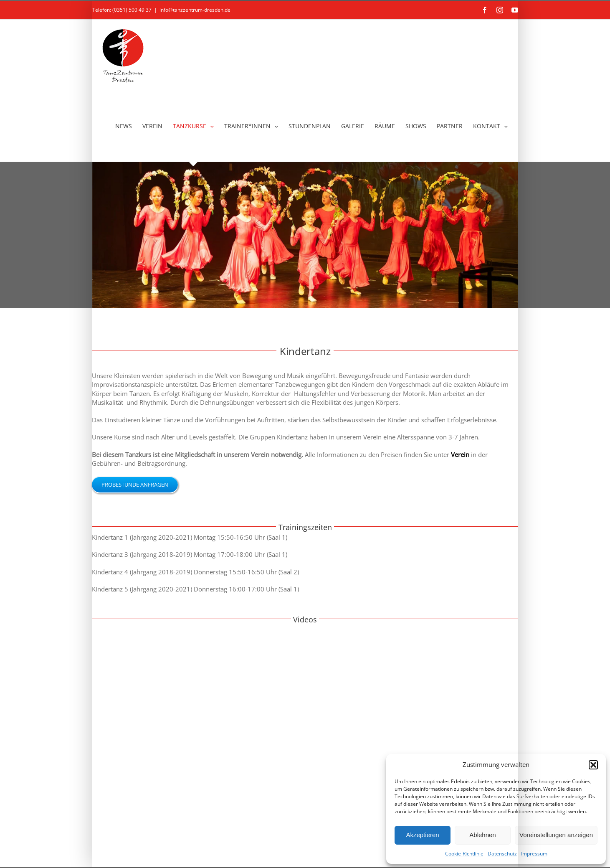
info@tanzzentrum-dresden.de (195, 10)
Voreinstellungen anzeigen (556, 835)
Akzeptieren (422, 835)
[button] (593, 765)
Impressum (534, 854)
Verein (460, 454)
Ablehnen (482, 835)
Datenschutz (502, 854)
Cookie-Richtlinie (464, 854)
